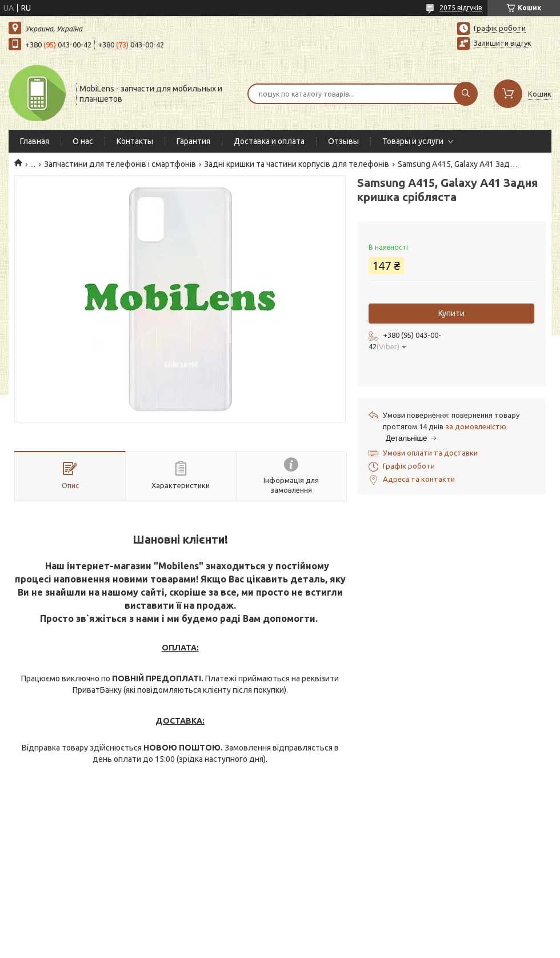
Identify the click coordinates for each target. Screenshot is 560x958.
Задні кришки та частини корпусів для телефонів (297, 164)
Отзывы (343, 141)
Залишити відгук (503, 43)
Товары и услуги (413, 141)
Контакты (135, 141)
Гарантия (193, 141)
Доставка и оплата (269, 141)
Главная (35, 141)
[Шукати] (466, 94)
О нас (83, 141)
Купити (451, 313)
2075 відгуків (461, 8)
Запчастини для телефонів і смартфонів (120, 164)
